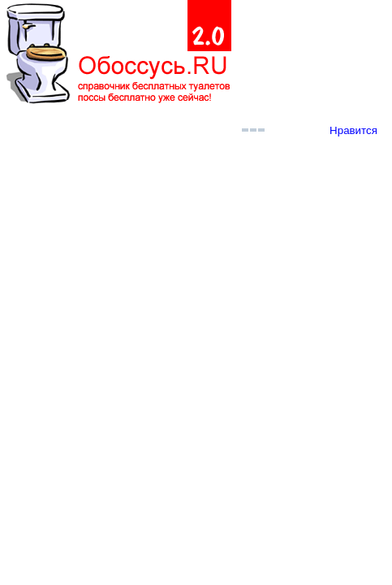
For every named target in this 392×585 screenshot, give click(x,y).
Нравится (353, 130)
